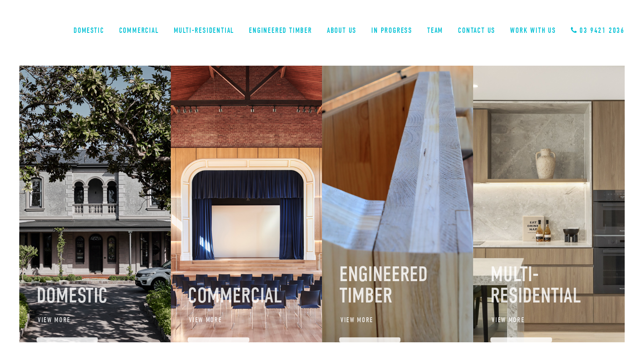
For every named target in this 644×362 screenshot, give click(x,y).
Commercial (139, 31)
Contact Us (477, 31)
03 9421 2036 (598, 31)
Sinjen (50, 32)
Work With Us (533, 31)
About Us (342, 31)
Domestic (89, 31)
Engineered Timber (281, 31)
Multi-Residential (204, 31)
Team (435, 31)
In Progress (392, 31)
